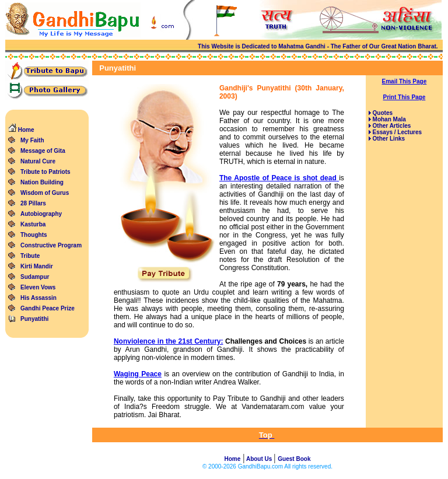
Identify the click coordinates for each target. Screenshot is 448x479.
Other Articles (391, 126)
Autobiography (41, 214)
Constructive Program (51, 245)
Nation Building (42, 182)
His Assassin (38, 298)
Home (21, 130)
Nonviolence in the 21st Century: (169, 341)
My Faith (32, 140)
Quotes (382, 113)
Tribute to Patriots (45, 172)
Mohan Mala (388, 119)
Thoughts (34, 235)
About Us (260, 459)
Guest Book (294, 459)
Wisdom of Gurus (45, 193)
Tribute (30, 256)
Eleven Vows (38, 287)
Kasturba (33, 224)
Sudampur (35, 277)
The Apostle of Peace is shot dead (278, 178)
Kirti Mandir (37, 266)
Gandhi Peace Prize (48, 308)
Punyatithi (34, 319)
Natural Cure (38, 161)
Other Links (388, 139)
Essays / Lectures (396, 132)
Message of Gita (43, 151)
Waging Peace (138, 374)
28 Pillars (33, 203)
